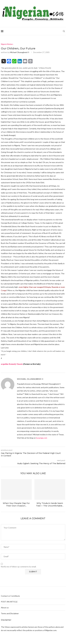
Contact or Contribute (10, 596)
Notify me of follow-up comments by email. (19, 567)
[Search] (64, 31)
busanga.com (42, 438)
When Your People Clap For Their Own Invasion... (16, 504)
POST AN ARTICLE (9, 602)
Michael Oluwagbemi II (20, 52)
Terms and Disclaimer (10, 613)
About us (5, 608)
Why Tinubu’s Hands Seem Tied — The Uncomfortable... (50, 504)
